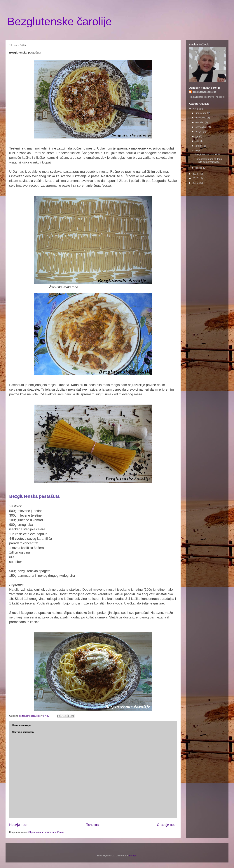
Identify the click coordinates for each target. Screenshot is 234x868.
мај (198, 141)
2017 (196, 178)
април (199, 146)
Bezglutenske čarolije (60, 21)
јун (197, 136)
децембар (201, 113)
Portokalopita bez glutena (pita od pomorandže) (208, 160)
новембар (201, 118)
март (199, 150)
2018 (196, 174)
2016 (196, 183)
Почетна (92, 825)
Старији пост (167, 825)
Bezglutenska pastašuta (207, 154)
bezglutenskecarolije (204, 92)
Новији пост (18, 825)
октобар (200, 122)
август (199, 132)
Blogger (132, 856)
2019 (196, 109)
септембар (202, 127)
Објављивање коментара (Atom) (46, 832)
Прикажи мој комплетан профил (207, 97)
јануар (199, 168)
